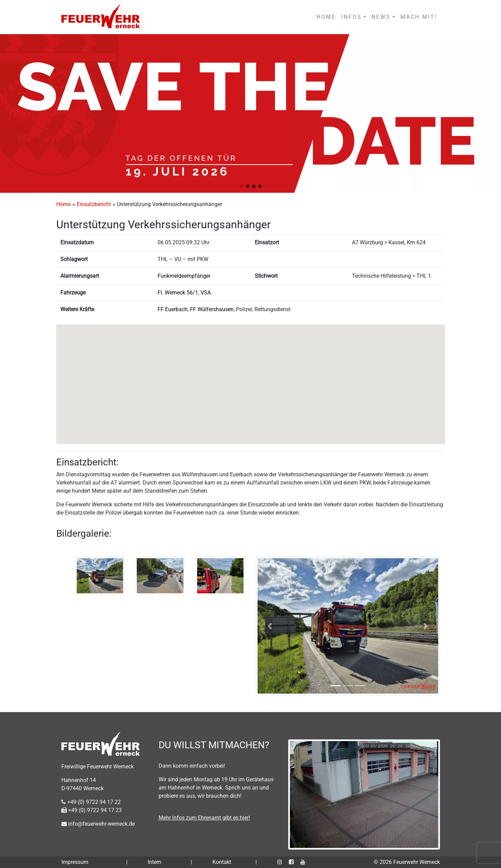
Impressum (75, 862)
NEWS (381, 17)
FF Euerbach (173, 309)
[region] (250, 113)
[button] (241, 186)
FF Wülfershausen (212, 309)
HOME (326, 17)
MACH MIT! (419, 17)
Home (63, 204)
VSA (206, 293)
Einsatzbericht (94, 204)
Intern (154, 862)
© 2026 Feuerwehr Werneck (407, 862)
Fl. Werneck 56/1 (178, 293)
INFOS (352, 17)
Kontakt (222, 862)
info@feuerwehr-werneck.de (98, 824)
